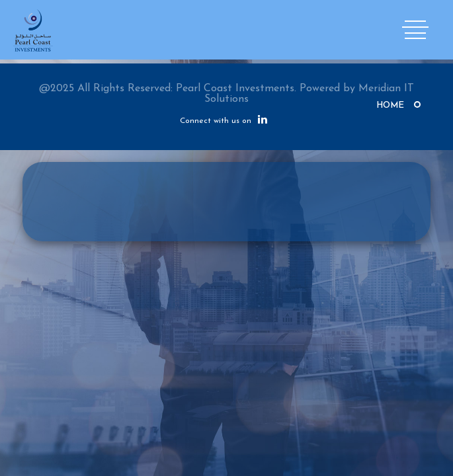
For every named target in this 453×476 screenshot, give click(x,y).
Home (390, 105)
